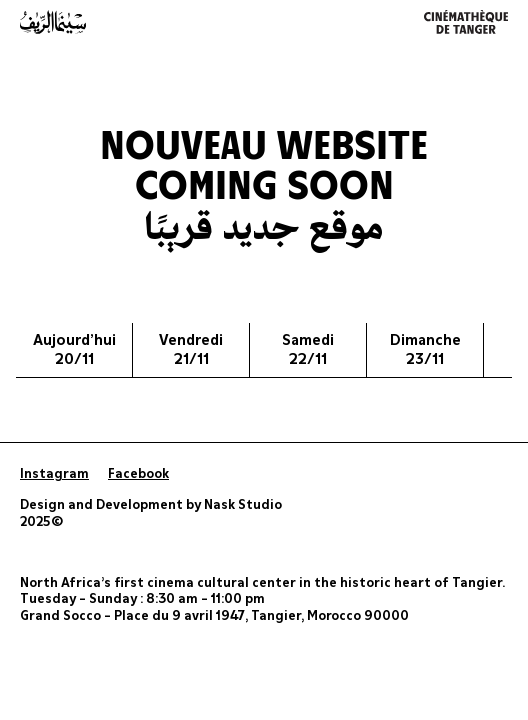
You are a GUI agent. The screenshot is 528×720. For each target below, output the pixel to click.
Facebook (138, 474)
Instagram (54, 474)
